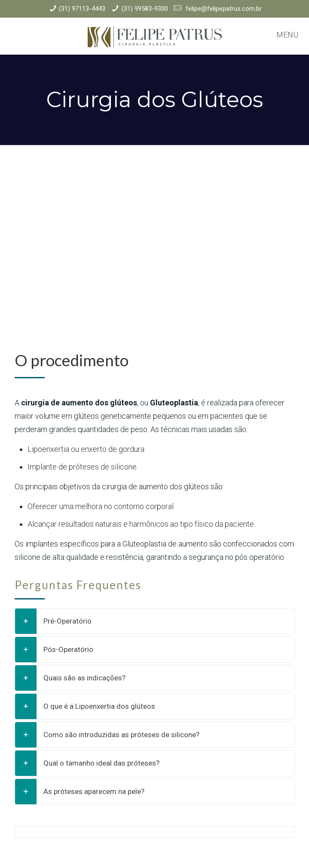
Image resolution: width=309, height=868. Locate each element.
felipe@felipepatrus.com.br (223, 9)
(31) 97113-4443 (82, 9)
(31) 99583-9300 (145, 9)
